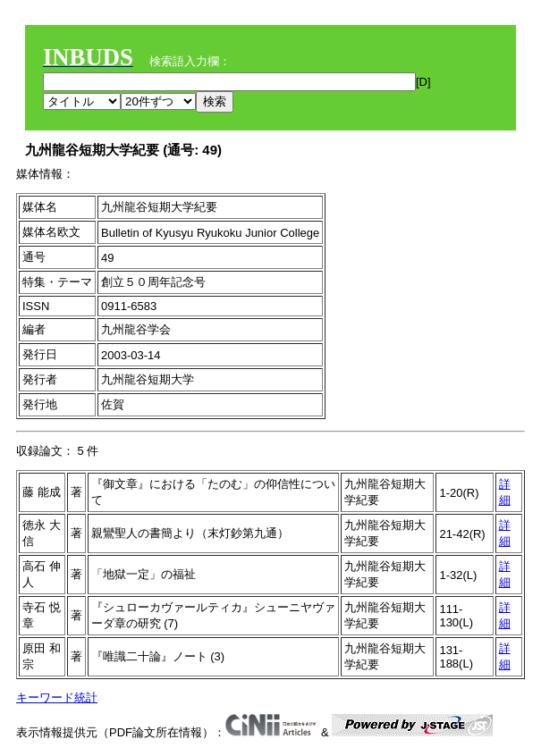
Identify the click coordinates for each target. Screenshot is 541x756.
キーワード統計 (57, 697)
